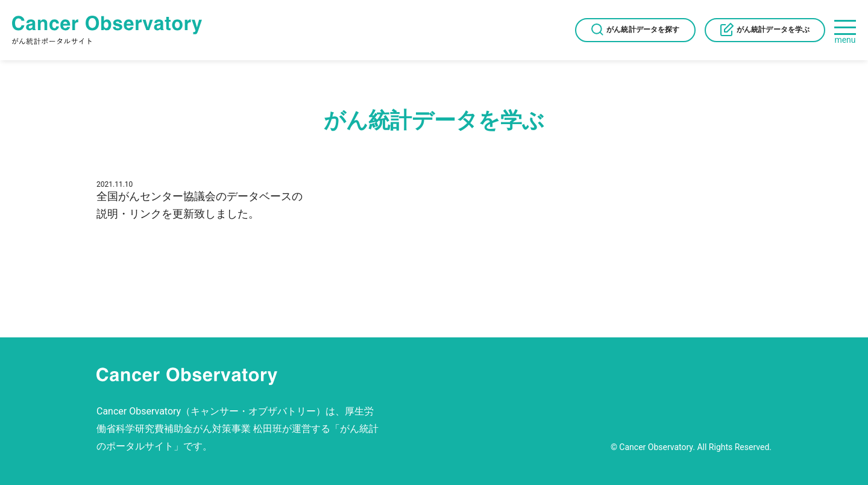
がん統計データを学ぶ (773, 30)
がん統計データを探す (643, 30)
